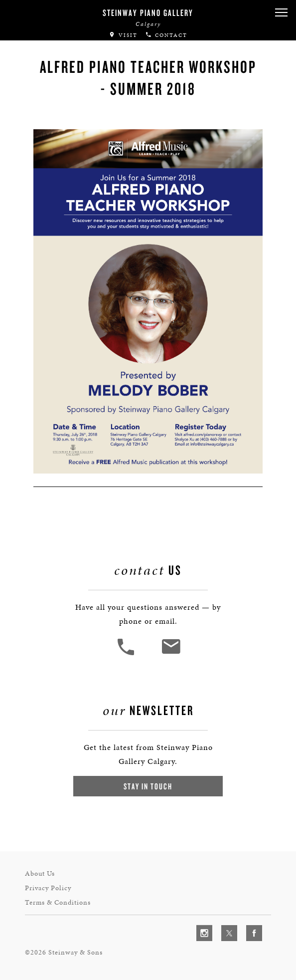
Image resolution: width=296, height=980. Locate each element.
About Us (40, 873)
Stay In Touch (148, 786)
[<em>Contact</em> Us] (171, 654)
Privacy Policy (48, 888)
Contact (166, 35)
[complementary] (224, 925)
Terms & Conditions (58, 902)
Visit (123, 35)
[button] (281, 13)
